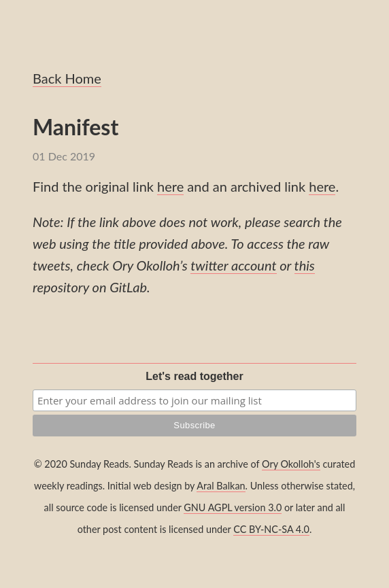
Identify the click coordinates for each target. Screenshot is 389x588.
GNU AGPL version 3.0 (233, 507)
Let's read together (194, 376)
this (305, 265)
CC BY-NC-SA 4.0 (271, 529)
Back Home (67, 78)
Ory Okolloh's (291, 464)
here (170, 186)
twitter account (233, 265)
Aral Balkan (221, 486)
